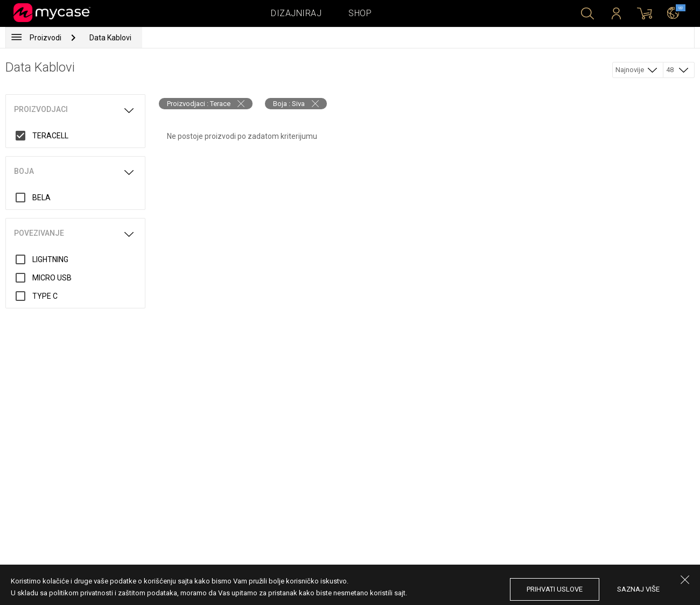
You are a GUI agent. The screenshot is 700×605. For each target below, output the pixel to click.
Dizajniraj (296, 13)
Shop (360, 13)
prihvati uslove (555, 589)
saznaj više (638, 589)
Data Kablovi (110, 38)
